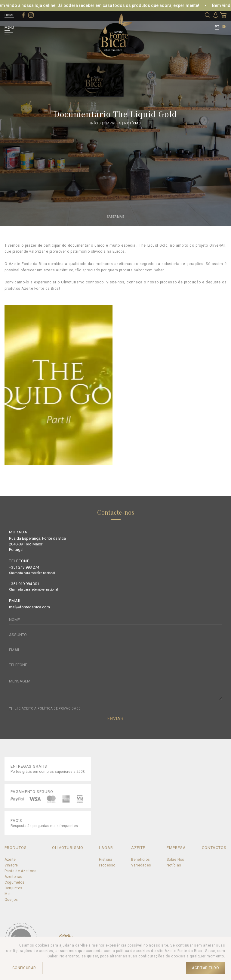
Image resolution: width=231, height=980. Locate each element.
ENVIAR (115, 719)
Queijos (11, 900)
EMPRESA (176, 848)
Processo (107, 865)
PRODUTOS (16, 848)
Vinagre (11, 865)
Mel (8, 894)
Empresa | (114, 123)
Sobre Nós (175, 860)
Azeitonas (13, 877)
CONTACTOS (214, 848)
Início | (97, 123)
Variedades (141, 865)
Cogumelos (14, 882)
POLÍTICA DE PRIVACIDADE (59, 708)
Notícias (132, 123)
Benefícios (140, 860)
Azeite (10, 860)
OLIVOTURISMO (68, 848)
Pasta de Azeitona (20, 871)
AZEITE (138, 848)
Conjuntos (13, 888)
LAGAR (106, 848)
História (106, 860)
